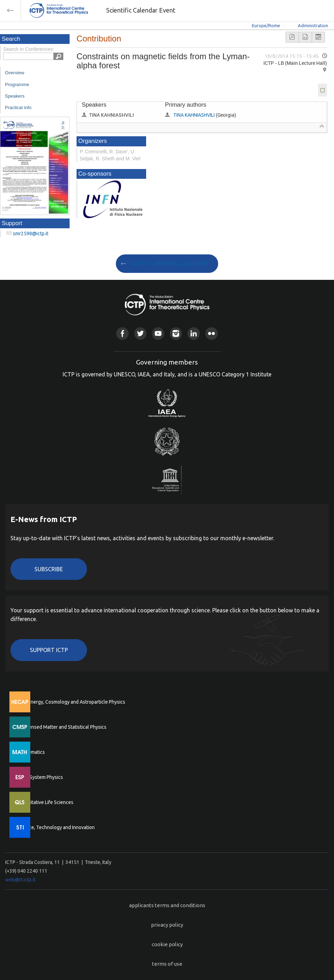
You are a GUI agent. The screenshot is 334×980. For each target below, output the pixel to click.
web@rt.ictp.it (20, 880)
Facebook (122, 333)
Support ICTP (49, 650)
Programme (17, 85)
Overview (15, 73)
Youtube (158, 333)
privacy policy (167, 925)
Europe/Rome (266, 25)
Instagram (176, 333)
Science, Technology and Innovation (56, 827)
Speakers (15, 96)
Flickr (211, 333)
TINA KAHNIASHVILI (194, 115)
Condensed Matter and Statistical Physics (62, 727)
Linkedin (194, 333)
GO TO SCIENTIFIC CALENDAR (170, 263)
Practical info (18, 108)
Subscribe (49, 569)
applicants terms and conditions (167, 905)
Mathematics (31, 752)
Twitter (140, 333)
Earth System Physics (40, 777)
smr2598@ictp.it (31, 233)
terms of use (167, 964)
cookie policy (167, 944)
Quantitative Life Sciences (45, 802)
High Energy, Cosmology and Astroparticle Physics (71, 702)
